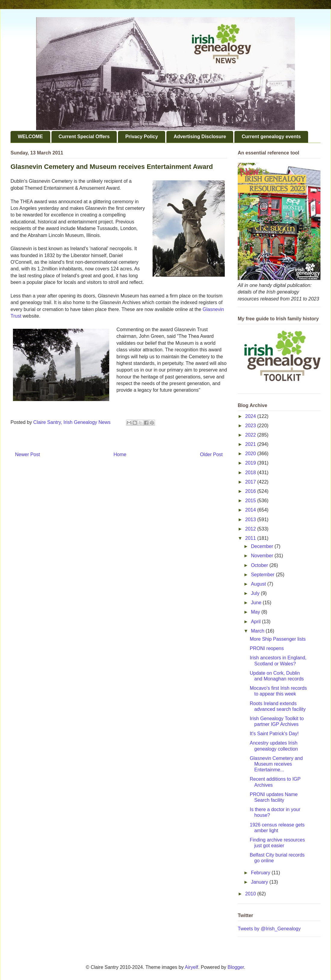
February (261, 873)
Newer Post (28, 454)
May (256, 612)
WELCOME (30, 137)
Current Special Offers (84, 137)
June (257, 603)
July (256, 593)
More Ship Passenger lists (278, 639)
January (260, 882)
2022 (251, 435)
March (258, 631)
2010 (251, 894)
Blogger (236, 967)
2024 (251, 416)
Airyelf (191, 967)
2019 (251, 463)
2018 (251, 473)
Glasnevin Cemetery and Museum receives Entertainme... (276, 764)
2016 (251, 491)
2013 (251, 520)
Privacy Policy (142, 137)
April (256, 622)
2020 (251, 454)
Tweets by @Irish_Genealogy (269, 929)
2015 (251, 501)
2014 (251, 510)
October (260, 565)
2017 (251, 482)
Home (120, 454)
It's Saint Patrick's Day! (274, 734)
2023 (251, 426)
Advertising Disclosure (200, 137)
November (263, 556)
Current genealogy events (271, 137)
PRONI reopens (267, 648)
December (263, 546)
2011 (251, 538)
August (259, 584)
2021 (251, 444)
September (263, 575)
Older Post (211, 454)
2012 (251, 529)
